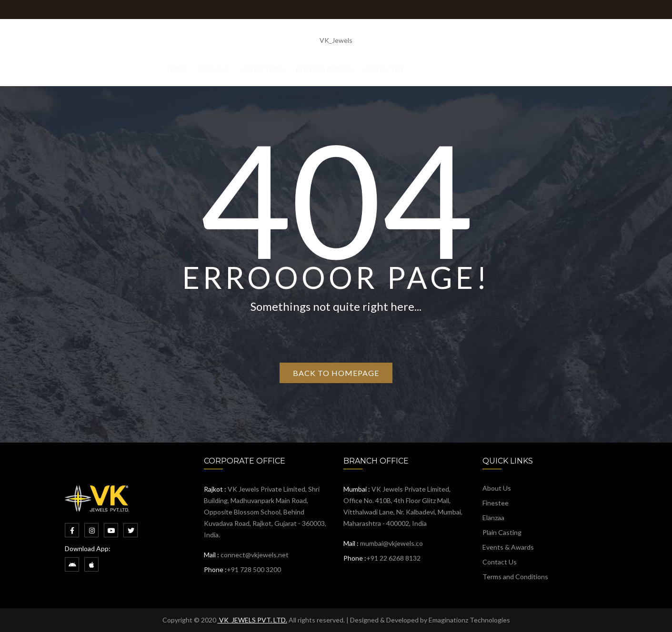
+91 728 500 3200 (254, 569)
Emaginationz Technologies (469, 620)
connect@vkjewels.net (255, 555)
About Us (497, 488)
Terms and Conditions (515, 577)
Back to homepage (336, 373)
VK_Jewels (336, 40)
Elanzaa (493, 518)
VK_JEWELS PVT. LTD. (252, 620)
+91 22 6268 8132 (393, 558)
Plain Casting (502, 532)
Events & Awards (508, 547)
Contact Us (500, 562)
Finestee (496, 503)
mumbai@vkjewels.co (391, 543)
